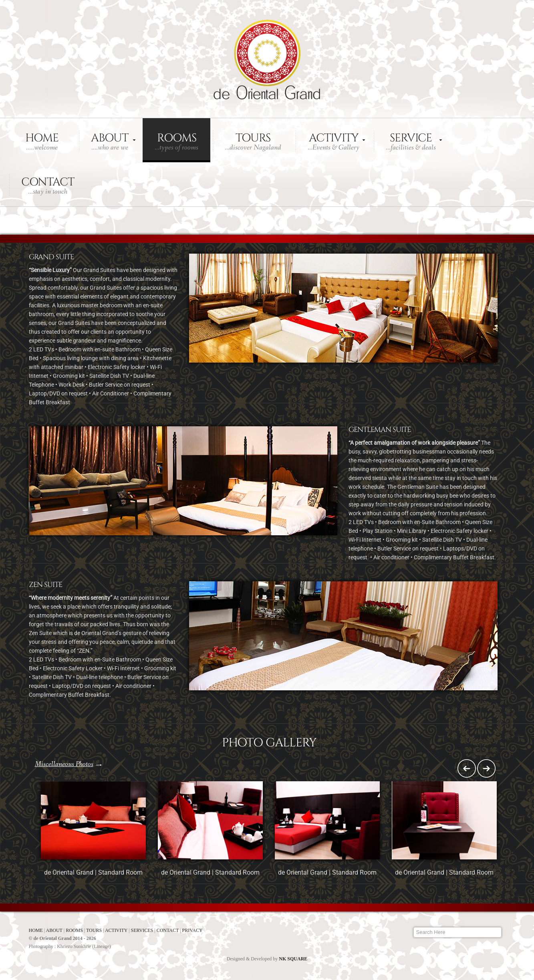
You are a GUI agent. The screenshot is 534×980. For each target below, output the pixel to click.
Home (42, 141)
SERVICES (143, 930)
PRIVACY (192, 930)
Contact (48, 186)
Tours (253, 141)
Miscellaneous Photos (64, 764)
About (110, 141)
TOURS (94, 930)
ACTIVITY (117, 930)
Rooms (176, 141)
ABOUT (55, 930)
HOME (36, 930)
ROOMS (75, 930)
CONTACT (168, 930)
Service (411, 141)
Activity (333, 141)
